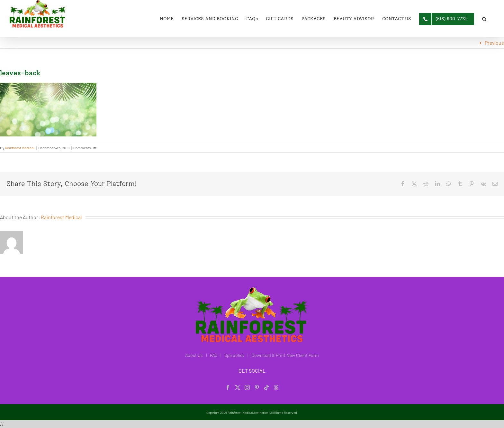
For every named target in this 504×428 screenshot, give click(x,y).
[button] (484, 19)
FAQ (214, 355)
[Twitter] (238, 387)
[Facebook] (228, 387)
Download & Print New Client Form (285, 355)
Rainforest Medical (20, 148)
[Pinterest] (257, 387)
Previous (494, 43)
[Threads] (276, 387)
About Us (194, 355)
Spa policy (234, 355)
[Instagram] (247, 387)
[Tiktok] (266, 387)
